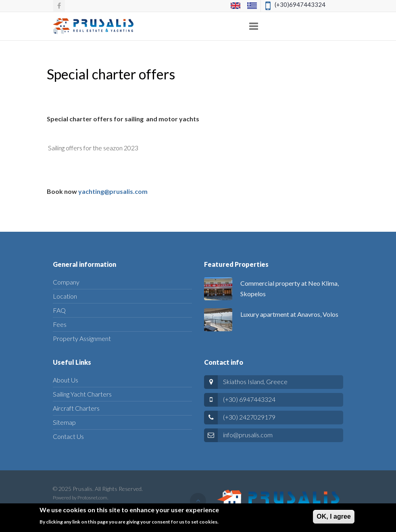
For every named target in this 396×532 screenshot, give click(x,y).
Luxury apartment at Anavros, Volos (289, 314)
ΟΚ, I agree (333, 519)
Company (66, 282)
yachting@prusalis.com (113, 191)
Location (65, 296)
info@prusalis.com (248, 435)
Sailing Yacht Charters (82, 394)
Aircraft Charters (76, 408)
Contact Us (68, 436)
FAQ (59, 310)
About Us (66, 380)
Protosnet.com (92, 498)
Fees (60, 324)
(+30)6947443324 (300, 4)
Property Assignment (82, 338)
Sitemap (64, 422)
